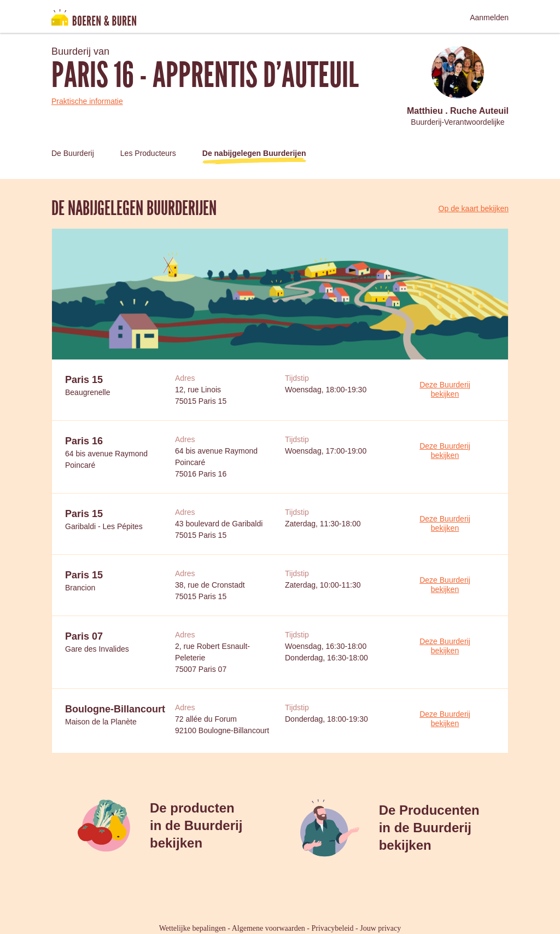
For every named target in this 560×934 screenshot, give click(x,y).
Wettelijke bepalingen (192, 928)
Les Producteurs (148, 153)
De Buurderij (73, 153)
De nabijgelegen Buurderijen (254, 153)
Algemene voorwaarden (269, 928)
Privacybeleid (333, 928)
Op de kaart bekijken (474, 208)
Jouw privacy (380, 928)
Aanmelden (489, 18)
